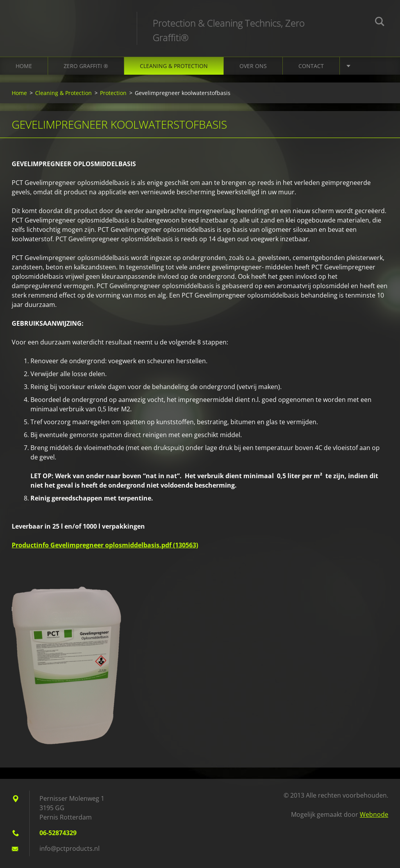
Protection (113, 93)
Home (24, 66)
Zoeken (380, 23)
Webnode (374, 814)
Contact (311, 66)
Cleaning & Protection (174, 66)
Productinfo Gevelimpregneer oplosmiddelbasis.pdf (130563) (105, 545)
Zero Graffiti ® (86, 66)
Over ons (253, 66)
